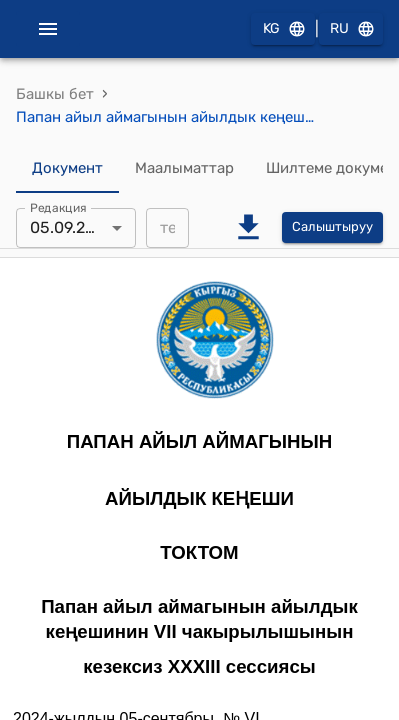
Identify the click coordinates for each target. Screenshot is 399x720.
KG (283, 29)
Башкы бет (55, 94)
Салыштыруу (332, 227)
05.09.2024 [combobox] (72, 227)
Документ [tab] (67, 169)
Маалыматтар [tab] (184, 169)
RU (351, 29)
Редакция (58, 207)
